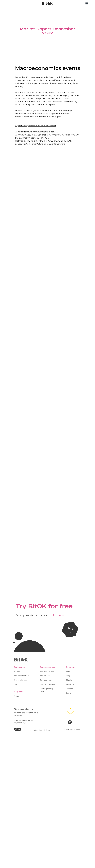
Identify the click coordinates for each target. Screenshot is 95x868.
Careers (69, 689)
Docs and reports (47, 684)
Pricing (69, 671)
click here (57, 615)
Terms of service (35, 730)
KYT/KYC (18, 671)
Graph (17, 684)
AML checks (45, 676)
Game (69, 693)
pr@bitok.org (20, 723)
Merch (69, 680)
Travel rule (18, 680)
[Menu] (87, 6)
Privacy (47, 730)
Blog (68, 676)
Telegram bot (46, 680)
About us (70, 684)
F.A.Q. (17, 696)
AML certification (21, 676)
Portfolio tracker (47, 671)
